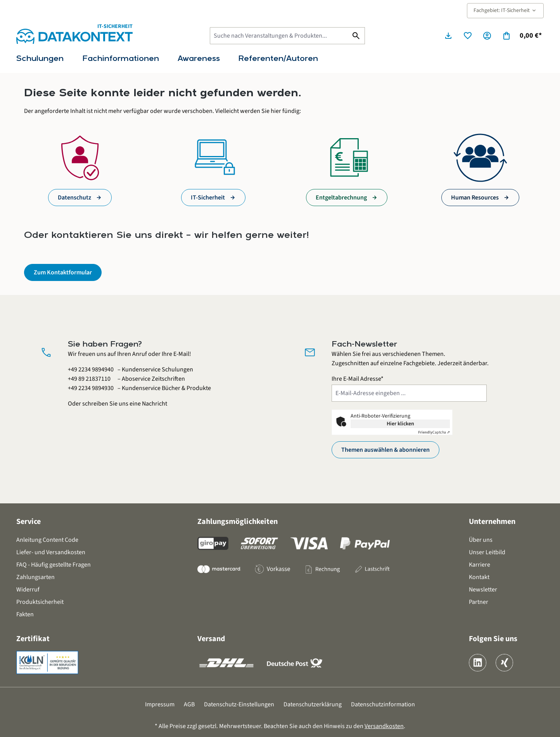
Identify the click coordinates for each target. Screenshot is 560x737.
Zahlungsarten (35, 577)
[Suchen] (356, 36)
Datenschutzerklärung (313, 704)
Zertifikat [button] (33, 639)
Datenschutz (74, 198)
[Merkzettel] (468, 36)
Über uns (481, 540)
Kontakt (479, 577)
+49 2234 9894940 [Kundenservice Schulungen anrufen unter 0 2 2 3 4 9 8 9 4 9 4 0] (91, 369)
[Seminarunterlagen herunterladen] (448, 36)
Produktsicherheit (40, 602)
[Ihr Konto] (487, 36)
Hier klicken (400, 424)
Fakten (25, 614)
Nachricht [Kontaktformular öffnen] (155, 404)
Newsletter (483, 590)
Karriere (480, 565)
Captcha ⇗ (434, 432)
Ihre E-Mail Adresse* (358, 379)
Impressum (160, 704)
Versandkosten (384, 726)
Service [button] (29, 522)
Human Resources (475, 198)
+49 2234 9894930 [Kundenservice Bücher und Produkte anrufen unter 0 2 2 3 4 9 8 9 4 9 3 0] (91, 388)
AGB (189, 704)
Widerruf (28, 590)
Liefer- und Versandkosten (51, 552)
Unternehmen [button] (492, 522)
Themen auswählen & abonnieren (385, 450)
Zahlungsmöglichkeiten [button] (238, 522)
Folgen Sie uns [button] (493, 639)
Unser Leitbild (487, 552)
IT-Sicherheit (208, 198)
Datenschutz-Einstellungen (239, 704)
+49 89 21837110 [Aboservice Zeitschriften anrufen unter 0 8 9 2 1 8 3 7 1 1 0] (89, 379)
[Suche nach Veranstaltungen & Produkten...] (279, 36)
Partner (479, 602)
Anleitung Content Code (47, 540)
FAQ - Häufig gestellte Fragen (54, 565)
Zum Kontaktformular (63, 272)
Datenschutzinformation (383, 704)
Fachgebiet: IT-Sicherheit (505, 10)
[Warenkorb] (522, 36)
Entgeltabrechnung (341, 198)
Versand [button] (211, 639)
